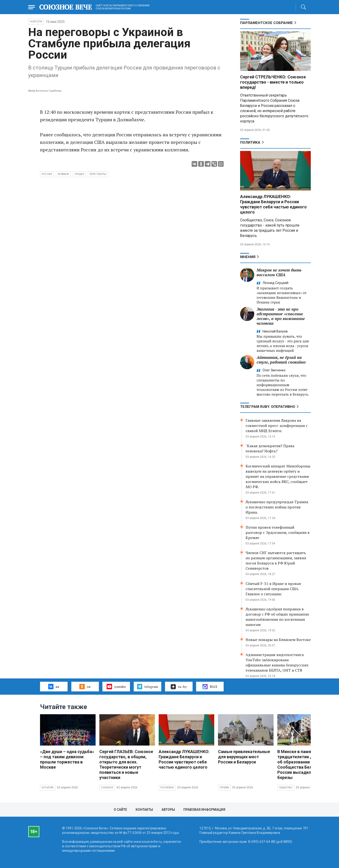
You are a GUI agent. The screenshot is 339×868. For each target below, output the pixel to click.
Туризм (224, 788)
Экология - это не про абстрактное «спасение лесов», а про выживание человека (281, 316)
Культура (48, 788)
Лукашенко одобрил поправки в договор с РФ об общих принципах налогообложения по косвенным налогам (277, 617)
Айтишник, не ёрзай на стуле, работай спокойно (281, 360)
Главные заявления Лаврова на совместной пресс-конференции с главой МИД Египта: (277, 426)
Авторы (168, 810)
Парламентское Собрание (266, 23)
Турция (79, 174)
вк (54, 686)
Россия (47, 174)
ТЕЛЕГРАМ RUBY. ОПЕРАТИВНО (268, 407)
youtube (116, 686)
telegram (147, 686)
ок (85, 686)
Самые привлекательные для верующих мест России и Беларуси (244, 757)
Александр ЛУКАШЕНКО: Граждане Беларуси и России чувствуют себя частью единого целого (273, 204)
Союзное (107, 788)
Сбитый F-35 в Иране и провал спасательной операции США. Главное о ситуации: (273, 589)
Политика (250, 142)
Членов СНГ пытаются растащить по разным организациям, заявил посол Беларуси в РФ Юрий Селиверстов (276, 560)
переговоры (98, 174)
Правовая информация (204, 810)
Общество (286, 788)
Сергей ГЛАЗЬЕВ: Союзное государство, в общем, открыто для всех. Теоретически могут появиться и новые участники (126, 765)
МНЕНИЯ (248, 257)
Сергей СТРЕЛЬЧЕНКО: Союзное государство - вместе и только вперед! (273, 82)
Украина (63, 174)
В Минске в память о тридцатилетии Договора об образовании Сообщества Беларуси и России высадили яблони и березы (305, 765)
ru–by (179, 687)
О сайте (120, 810)
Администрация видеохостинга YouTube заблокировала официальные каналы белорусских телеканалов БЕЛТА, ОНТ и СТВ (277, 662)
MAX (210, 687)
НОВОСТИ (36, 22)
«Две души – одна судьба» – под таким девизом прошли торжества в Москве (67, 759)
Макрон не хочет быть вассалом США (279, 272)
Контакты (144, 810)
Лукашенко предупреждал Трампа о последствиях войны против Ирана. (277, 507)
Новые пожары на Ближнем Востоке (278, 640)
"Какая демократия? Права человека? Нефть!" (270, 448)
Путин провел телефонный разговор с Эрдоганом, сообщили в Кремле (278, 532)
